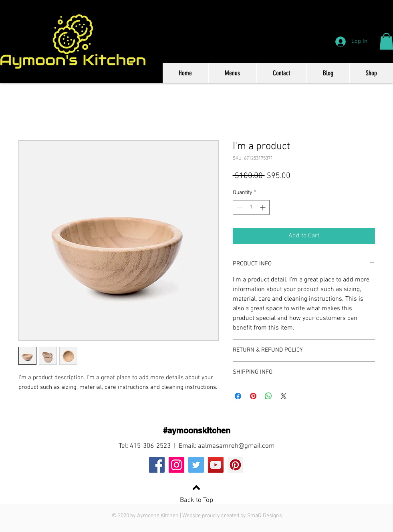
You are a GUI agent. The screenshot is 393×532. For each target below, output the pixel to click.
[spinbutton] (251, 207)
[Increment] (263, 207)
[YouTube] (216, 465)
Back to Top (196, 500)
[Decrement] (239, 207)
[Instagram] (176, 465)
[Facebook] (157, 465)
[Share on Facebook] (238, 396)
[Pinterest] (235, 465)
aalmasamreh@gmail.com (236, 446)
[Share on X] (284, 396)
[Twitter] (196, 465)
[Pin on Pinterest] (253, 396)
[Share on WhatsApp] (268, 396)
